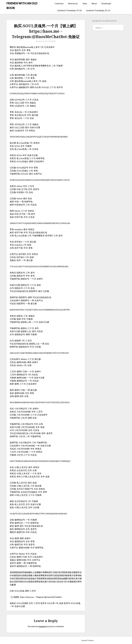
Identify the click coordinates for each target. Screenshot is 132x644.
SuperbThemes (88, 640)
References (73, 3)
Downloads (106, 3)
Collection (59, 3)
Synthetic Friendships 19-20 (70, 10)
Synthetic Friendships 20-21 (98, 10)
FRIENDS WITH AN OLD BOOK (22, 6)
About (94, 3)
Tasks (85, 3)
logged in (43, 626)
